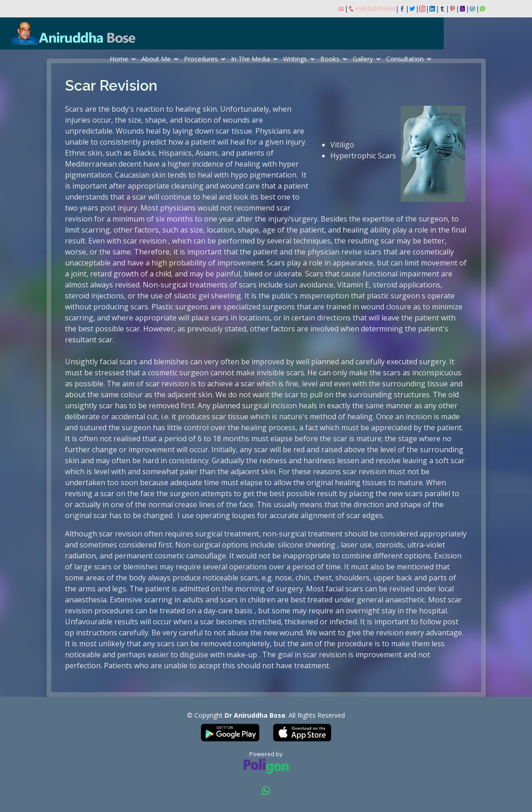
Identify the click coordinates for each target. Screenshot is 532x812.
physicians (179, 208)
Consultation (449, 59)
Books (374, 59)
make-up (243, 655)
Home (163, 59)
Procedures (245, 59)
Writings (339, 59)
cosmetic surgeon (179, 373)
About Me (200, 59)
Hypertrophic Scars (363, 156)
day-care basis (229, 611)
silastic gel (192, 296)
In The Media (295, 59)
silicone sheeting (307, 545)
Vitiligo (342, 145)
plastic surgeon (394, 296)
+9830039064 (375, 8)
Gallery (407, 59)
